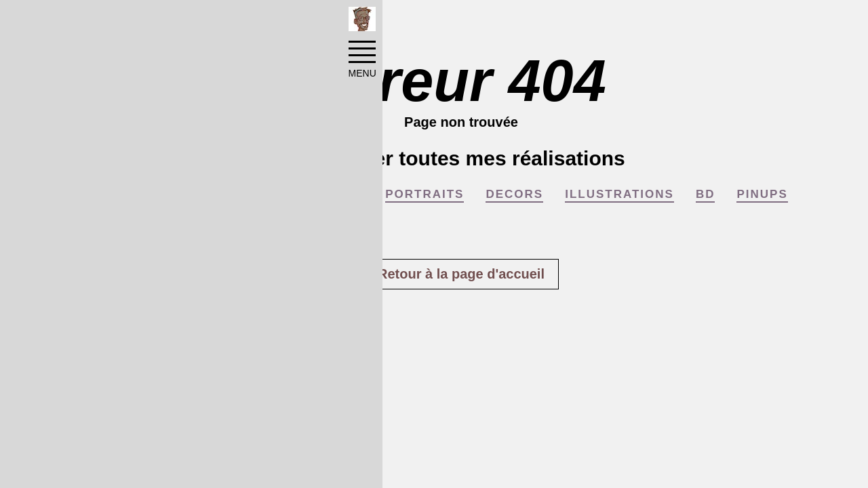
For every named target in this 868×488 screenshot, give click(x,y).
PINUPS (762, 194)
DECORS (514, 194)
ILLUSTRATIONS (619, 194)
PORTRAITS (425, 194)
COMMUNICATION (305, 194)
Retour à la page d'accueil (461, 274)
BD (706, 194)
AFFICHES (190, 194)
